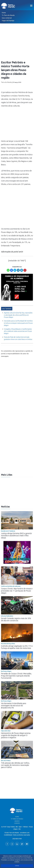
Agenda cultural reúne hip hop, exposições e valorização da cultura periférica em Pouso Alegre (18, 315)
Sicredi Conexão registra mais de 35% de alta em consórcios (16, 619)
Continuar (17, 866)
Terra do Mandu (6, 82)
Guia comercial (7, 18)
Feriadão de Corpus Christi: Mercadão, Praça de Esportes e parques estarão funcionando (16, 676)
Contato (17, 823)
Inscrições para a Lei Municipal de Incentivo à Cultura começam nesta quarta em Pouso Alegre (18, 323)
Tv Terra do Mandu (8, 15)
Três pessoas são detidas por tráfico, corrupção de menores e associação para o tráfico (15, 765)
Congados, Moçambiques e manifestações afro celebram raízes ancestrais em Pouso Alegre (18, 331)
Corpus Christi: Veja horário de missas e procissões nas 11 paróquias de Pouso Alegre (17, 591)
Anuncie (17, 821)
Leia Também (7, 309)
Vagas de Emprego (8, 21)
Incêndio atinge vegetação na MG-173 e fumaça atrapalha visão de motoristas (17, 647)
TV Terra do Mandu (17, 819)
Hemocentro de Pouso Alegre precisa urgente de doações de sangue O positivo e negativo (16, 735)
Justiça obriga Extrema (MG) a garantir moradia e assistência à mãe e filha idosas (17, 536)
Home (4, 13)
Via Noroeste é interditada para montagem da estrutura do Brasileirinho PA (14, 706)
